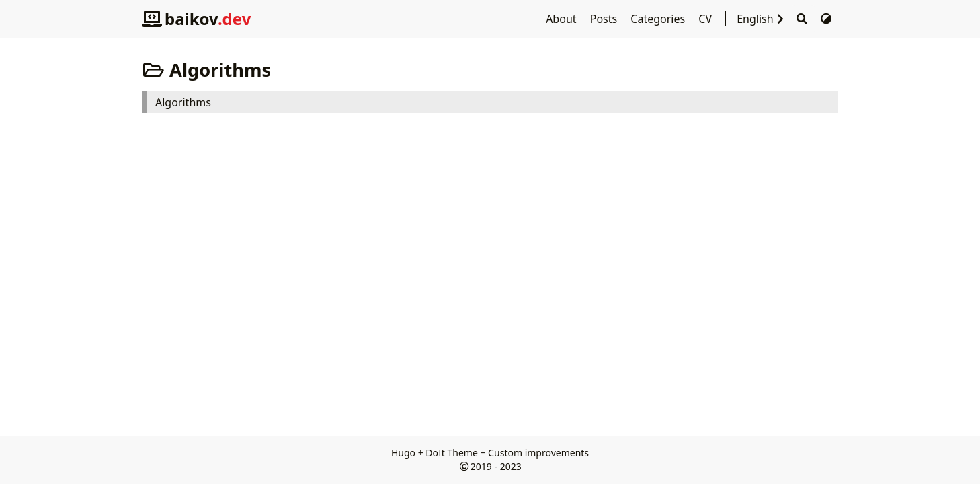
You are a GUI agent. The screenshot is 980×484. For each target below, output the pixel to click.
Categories (659, 19)
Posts (605, 19)
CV (706, 19)
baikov (196, 18)
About (563, 19)
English (763, 19)
